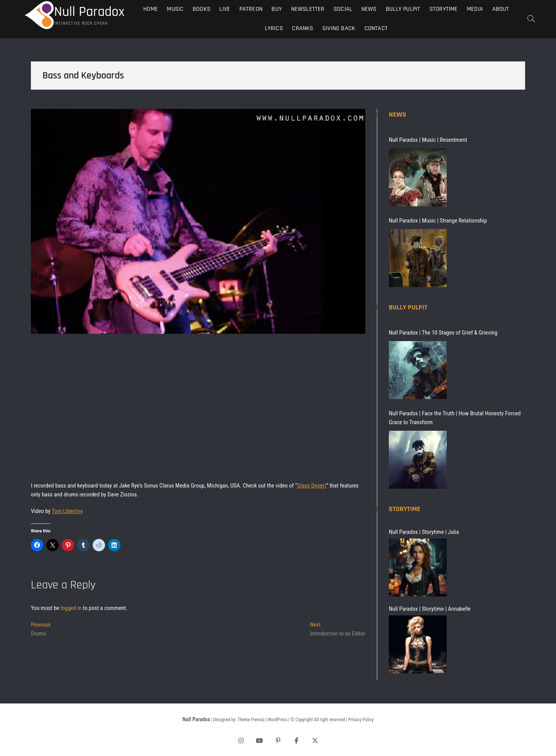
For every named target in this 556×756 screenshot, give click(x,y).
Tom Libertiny (67, 511)
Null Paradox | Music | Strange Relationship (438, 221)
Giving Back (339, 28)
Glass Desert (311, 486)
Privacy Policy (361, 720)
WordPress (277, 720)
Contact (376, 28)
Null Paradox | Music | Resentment (428, 140)
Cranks (303, 28)
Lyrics (274, 28)
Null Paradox (89, 12)
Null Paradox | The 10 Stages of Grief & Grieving (443, 333)
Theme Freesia (251, 720)
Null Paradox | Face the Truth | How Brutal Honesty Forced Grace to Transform (455, 418)
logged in (71, 608)
